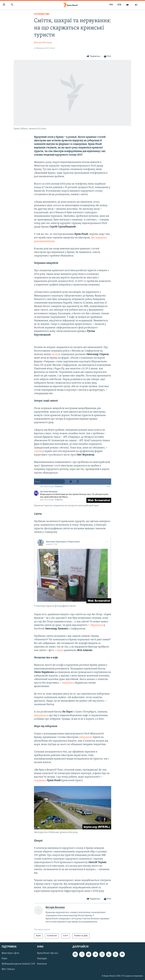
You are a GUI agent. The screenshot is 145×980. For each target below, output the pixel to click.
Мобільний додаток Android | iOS (18, 964)
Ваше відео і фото (10, 953)
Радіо (4, 959)
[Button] (93, 56)
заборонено (86, 737)
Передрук (42, 959)
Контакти (42, 964)
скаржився (40, 780)
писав (55, 354)
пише (60, 650)
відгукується (41, 715)
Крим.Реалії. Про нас (48, 953)
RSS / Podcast (8, 969)
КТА (119, 5)
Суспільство (42, 14)
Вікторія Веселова (43, 43)
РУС (111, 5)
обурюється (97, 625)
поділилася (68, 683)
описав (38, 451)
